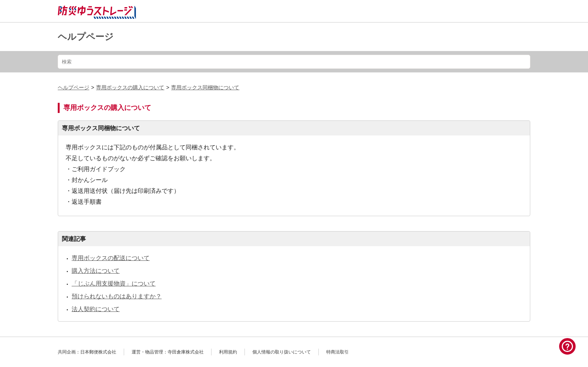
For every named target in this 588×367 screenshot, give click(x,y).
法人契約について (96, 309)
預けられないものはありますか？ (117, 296)
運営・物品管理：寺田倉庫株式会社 (168, 352)
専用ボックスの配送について (111, 258)
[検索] (294, 62)
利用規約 (228, 352)
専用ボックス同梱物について (205, 87)
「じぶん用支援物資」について (114, 284)
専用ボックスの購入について (130, 87)
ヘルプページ (86, 37)
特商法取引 (337, 352)
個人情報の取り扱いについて (282, 352)
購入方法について (96, 271)
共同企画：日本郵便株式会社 (87, 352)
